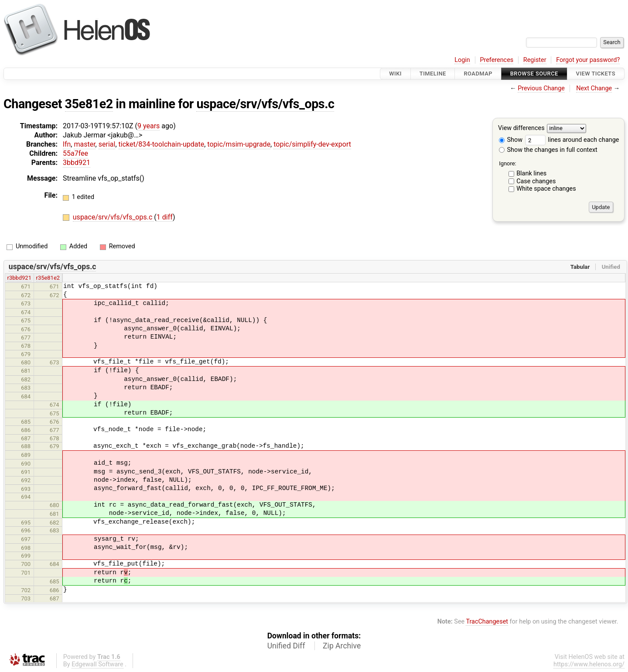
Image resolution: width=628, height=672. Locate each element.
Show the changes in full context (548, 150)
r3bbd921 (19, 278)
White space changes (546, 189)
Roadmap (478, 74)
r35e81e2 (48, 278)
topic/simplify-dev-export (312, 144)
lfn (67, 144)
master (84, 144)
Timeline (433, 74)
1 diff (165, 217)
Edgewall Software (97, 664)
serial (107, 144)
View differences (521, 129)
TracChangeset (487, 622)
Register (535, 60)
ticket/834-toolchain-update (162, 144)
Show (511, 140)
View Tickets (596, 74)
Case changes (536, 181)
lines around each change (572, 140)
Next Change (594, 88)
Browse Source (534, 74)
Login (462, 60)
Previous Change (541, 88)
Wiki (395, 74)
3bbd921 (77, 163)
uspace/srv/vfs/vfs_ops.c (265, 104)
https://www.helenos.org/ (589, 664)
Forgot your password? (588, 60)
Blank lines (531, 173)
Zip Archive (342, 646)
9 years (148, 126)
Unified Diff (286, 646)
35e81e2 (89, 104)
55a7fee (75, 153)
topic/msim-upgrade (239, 144)
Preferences (497, 60)
